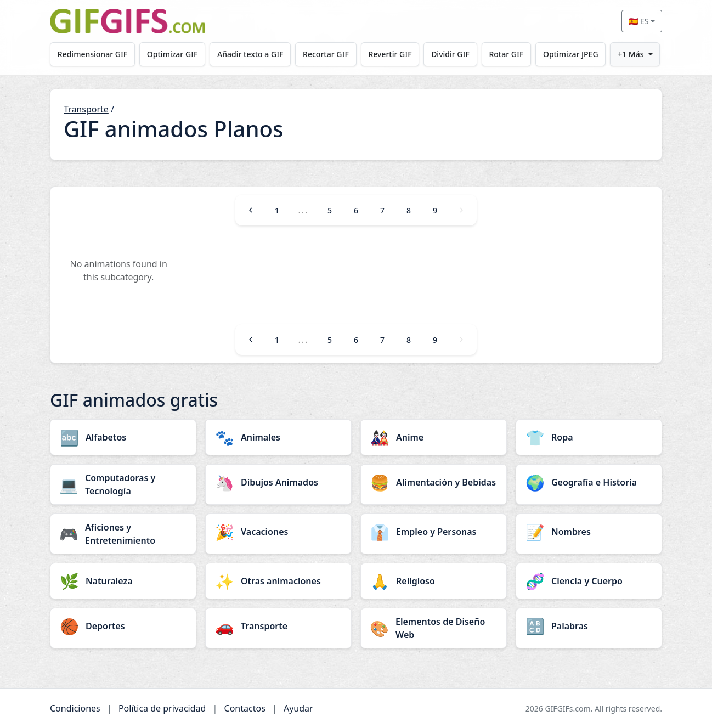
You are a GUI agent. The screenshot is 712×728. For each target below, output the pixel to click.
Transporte (86, 109)
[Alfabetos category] (123, 437)
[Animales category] (278, 437)
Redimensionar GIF (92, 54)
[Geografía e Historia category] (589, 482)
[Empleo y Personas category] (434, 532)
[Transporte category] (278, 626)
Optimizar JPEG (571, 54)
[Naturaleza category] (123, 581)
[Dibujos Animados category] (278, 482)
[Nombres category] (589, 532)
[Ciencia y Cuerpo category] (589, 581)
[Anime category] (434, 437)
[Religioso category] (434, 581)
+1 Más (631, 54)
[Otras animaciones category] (278, 581)
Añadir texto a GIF (250, 54)
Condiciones (75, 708)
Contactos (245, 708)
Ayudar (298, 708)
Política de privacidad (162, 708)
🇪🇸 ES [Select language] (638, 21)
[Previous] (251, 210)
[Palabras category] (589, 626)
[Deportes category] (123, 626)
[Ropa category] (589, 437)
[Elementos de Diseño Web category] (434, 628)
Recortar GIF (326, 54)
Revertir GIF (390, 54)
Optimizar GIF (173, 54)
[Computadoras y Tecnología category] (123, 484)
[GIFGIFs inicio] (127, 21)
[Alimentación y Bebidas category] (434, 482)
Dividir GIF (450, 54)
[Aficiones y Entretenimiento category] (123, 534)
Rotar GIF (506, 54)
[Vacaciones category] (278, 532)
